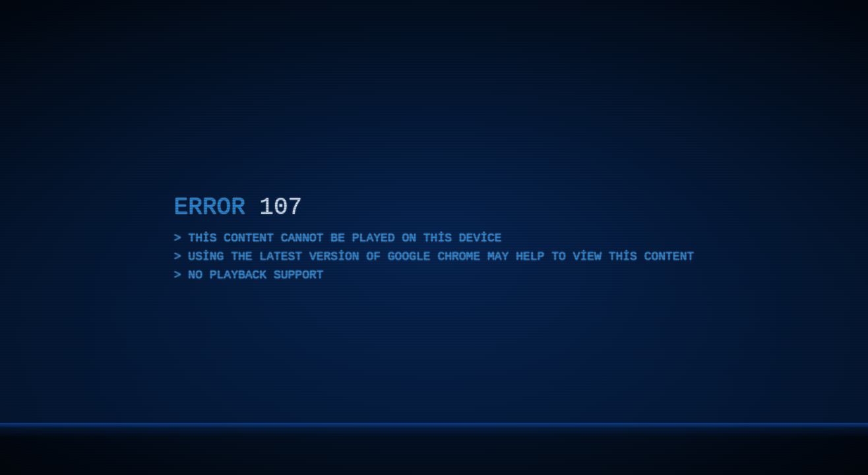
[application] (434, 237)
